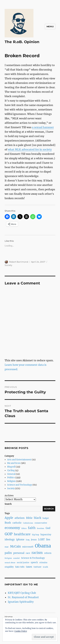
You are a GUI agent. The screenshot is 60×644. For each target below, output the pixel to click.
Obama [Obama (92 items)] (43, 546)
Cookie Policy (21, 631)
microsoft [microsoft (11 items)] (28, 547)
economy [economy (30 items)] (12, 528)
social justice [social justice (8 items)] (23, 562)
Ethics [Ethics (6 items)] (24, 528)
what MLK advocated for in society (30, 149)
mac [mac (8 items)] (7, 547)
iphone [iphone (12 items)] (20, 539)
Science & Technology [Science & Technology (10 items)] (33, 558)
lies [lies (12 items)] (48, 539)
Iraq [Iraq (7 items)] (28, 540)
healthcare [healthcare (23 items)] (22, 534)
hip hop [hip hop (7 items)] (36, 535)
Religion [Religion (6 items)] (8, 558)
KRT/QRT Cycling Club (22, 593)
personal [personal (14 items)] (19, 553)
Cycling (11, 470)
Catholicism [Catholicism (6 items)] (28, 523)
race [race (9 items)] (28, 553)
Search (8, 504)
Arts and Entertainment (19, 460)
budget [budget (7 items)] (46, 518)
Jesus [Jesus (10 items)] (34, 540)
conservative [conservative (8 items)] (41, 523)
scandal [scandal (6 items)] (16, 558)
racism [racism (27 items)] (37, 553)
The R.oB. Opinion (22, 42)
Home (9, 617)
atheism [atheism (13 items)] (20, 518)
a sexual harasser (43, 127)
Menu (50, 26)
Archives (9, 496)
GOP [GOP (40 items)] (9, 534)
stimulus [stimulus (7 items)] (43, 563)
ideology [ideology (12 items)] (10, 539)
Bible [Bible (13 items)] (29, 518)
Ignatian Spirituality (21, 602)
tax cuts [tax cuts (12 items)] (20, 567)
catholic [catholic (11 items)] (17, 523)
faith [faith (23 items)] (32, 528)
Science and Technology (20, 485)
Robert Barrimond (19, 262)
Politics (11, 478)
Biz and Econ (14, 463)
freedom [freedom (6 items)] (41, 528)
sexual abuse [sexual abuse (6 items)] (10, 563)
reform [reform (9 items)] (48, 553)
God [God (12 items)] (48, 528)
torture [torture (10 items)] (38, 567)
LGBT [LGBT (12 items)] (41, 539)
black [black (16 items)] (38, 518)
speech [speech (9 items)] (34, 562)
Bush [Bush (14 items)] (8, 523)
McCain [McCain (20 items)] (15, 546)
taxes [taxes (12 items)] (29, 567)
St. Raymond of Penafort (23, 597)
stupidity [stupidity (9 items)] (9, 567)
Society (8, 265)
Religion (11, 481)
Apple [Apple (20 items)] (9, 518)
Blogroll (11, 467)
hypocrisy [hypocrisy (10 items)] (46, 535)
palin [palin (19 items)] (8, 553)
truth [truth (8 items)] (45, 567)
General (11, 474)
